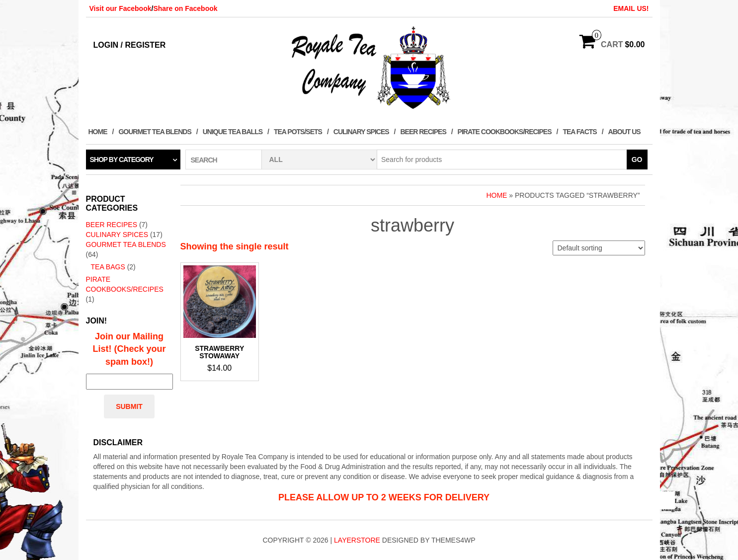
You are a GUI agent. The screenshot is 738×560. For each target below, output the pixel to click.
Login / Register (130, 45)
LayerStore (357, 540)
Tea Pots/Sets (298, 132)
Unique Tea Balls (233, 132)
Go (637, 160)
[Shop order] (599, 248)
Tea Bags (108, 267)
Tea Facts (579, 132)
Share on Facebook (185, 8)
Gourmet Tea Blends (155, 132)
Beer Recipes (423, 132)
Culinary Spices (361, 132)
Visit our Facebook (121, 8)
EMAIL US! (631, 8)
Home (98, 132)
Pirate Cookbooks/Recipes (505, 132)
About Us (624, 132)
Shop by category (122, 160)
